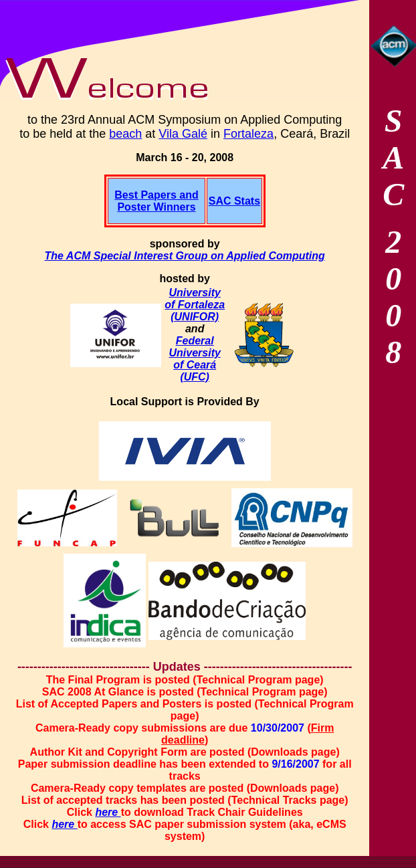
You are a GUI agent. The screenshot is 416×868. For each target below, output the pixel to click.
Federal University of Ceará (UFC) (194, 359)
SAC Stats (234, 201)
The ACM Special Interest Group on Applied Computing (185, 256)
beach (125, 134)
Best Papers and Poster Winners (156, 201)
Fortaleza (248, 134)
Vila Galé (183, 134)
